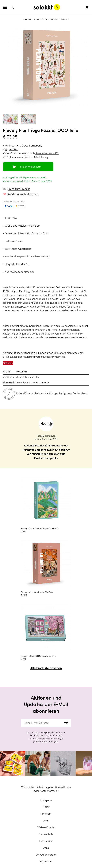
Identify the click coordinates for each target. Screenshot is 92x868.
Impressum (46, 862)
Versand (13, 150)
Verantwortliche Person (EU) (32, 383)
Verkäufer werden (46, 855)
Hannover (50, 436)
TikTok (46, 807)
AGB (46, 821)
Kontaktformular (49, 791)
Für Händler (46, 841)
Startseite (28, 19)
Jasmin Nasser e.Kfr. (47, 153)
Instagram (46, 800)
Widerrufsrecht (46, 828)
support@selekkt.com (58, 787)
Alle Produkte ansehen (46, 668)
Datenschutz (46, 834)
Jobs (46, 848)
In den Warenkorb (30, 167)
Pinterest (46, 814)
